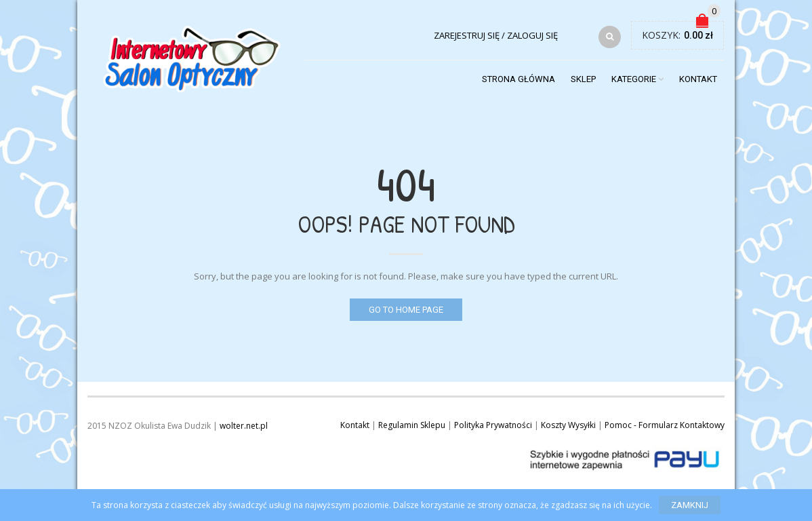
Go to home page (406, 310)
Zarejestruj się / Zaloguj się (496, 35)
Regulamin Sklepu (412, 425)
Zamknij (690, 505)
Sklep (583, 79)
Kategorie (634, 79)
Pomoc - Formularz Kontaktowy (665, 425)
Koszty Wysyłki (568, 425)
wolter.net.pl (244, 426)
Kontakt (698, 79)
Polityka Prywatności (493, 425)
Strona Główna (519, 79)
